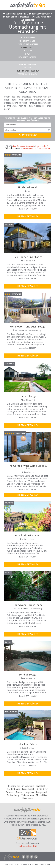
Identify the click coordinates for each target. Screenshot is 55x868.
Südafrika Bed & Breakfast (16, 17)
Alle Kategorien (28, 65)
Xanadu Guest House (27, 535)
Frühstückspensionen (27, 71)
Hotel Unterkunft (42, 146)
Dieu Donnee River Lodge (27, 257)
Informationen (27, 41)
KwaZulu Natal (27, 38)
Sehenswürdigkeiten (28, 44)
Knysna (19, 792)
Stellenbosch (14, 789)
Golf (28, 54)
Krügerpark (42, 792)
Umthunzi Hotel (27, 187)
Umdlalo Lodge (27, 396)
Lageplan (28, 51)
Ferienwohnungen (28, 74)
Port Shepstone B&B (28, 846)
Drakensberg (13, 795)
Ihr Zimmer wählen (27, 217)
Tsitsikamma (27, 795)
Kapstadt (41, 786)
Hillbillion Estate (27, 744)
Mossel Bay (41, 795)
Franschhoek (28, 789)
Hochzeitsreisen (27, 57)
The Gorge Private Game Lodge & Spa (27, 467)
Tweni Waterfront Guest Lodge (27, 327)
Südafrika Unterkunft (40, 14)
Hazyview (29, 792)
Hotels (28, 68)
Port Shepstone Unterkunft (24, 146)
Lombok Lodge (28, 675)
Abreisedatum (49, 130)
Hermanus (27, 798)
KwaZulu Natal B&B (41, 17)
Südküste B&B (28, 20)
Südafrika (22, 14)
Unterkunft (28, 48)
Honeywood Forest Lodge (28, 605)
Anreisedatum (49, 125)
